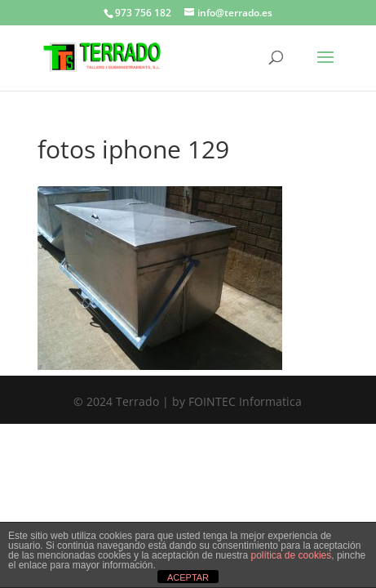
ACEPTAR (188, 577)
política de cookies (292, 555)
